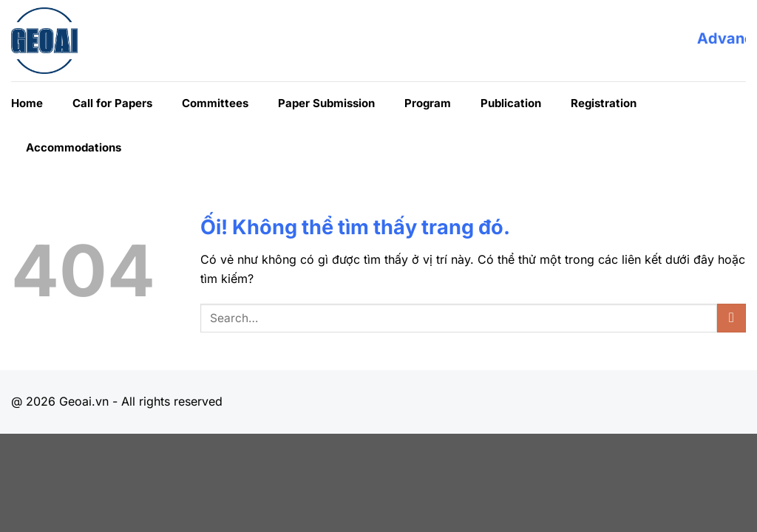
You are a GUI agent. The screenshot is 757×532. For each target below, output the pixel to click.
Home (27, 103)
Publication (511, 103)
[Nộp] (731, 318)
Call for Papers (112, 103)
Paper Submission (326, 103)
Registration (604, 103)
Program (428, 103)
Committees (215, 103)
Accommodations (74, 147)
